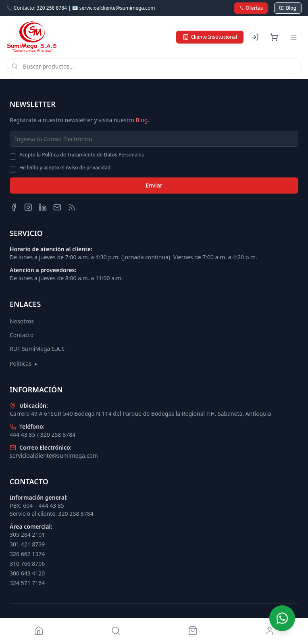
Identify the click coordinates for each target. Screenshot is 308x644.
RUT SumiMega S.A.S (37, 349)
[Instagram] (28, 207)
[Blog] (72, 207)
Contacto (22, 335)
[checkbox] (13, 156)
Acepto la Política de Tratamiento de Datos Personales (82, 155)
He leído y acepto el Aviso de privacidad (65, 168)
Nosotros (22, 321)
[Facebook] (14, 207)
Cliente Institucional (210, 37)
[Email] (57, 207)
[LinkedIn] (43, 207)
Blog (288, 8)
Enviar (154, 185)
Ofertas (251, 8)
